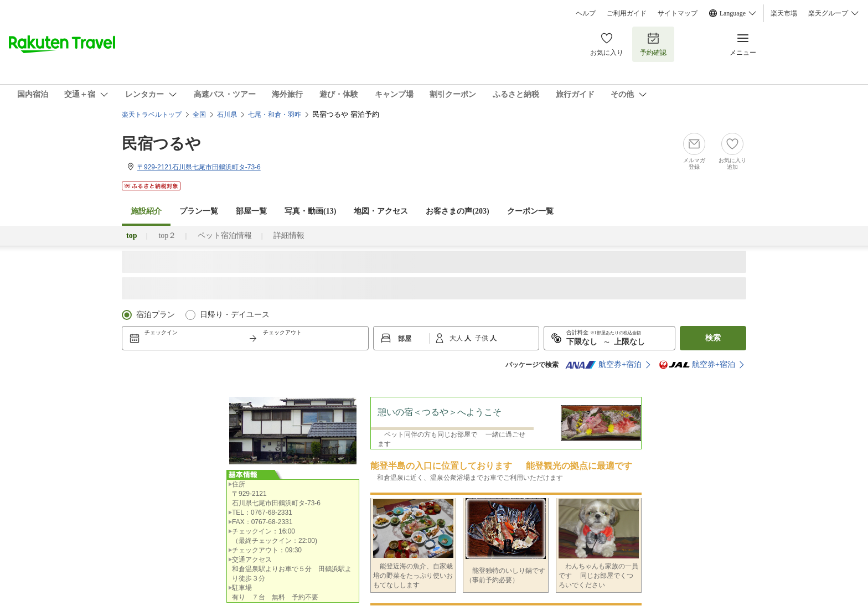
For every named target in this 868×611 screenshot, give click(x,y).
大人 (457, 338)
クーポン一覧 (530, 211)
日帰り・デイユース (235, 315)
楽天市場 (784, 13)
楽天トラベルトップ (152, 115)
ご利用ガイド (627, 13)
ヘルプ (586, 13)
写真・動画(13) (310, 211)
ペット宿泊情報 (225, 235)
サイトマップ (678, 13)
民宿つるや (161, 144)
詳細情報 (289, 235)
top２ (167, 235)
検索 (713, 338)
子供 (482, 338)
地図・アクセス (381, 211)
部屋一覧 (251, 211)
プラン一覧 (199, 211)
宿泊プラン (156, 315)
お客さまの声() (457, 211)
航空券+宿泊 (603, 365)
